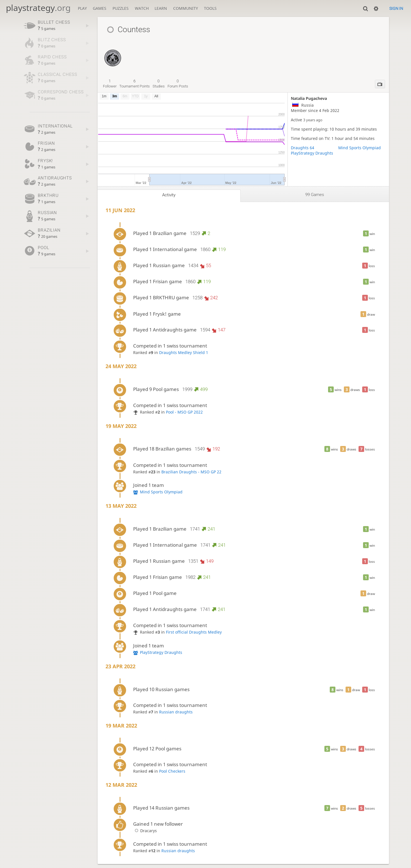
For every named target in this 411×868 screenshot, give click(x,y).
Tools (210, 8)
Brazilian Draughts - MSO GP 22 (191, 472)
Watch (142, 8)
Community (186, 8)
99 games (315, 195)
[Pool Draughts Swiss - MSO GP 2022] (113, 52)
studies (159, 83)
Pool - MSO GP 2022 (184, 412)
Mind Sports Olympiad (360, 148)
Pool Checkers (172, 771)
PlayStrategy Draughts (312, 153)
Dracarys (145, 831)
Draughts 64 (303, 148)
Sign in (396, 8)
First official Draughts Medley (194, 632)
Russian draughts (176, 712)
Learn (161, 8)
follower (110, 83)
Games (100, 8)
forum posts (178, 83)
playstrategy (38, 8)
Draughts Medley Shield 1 (184, 352)
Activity (169, 195)
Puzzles (121, 8)
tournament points (135, 83)
